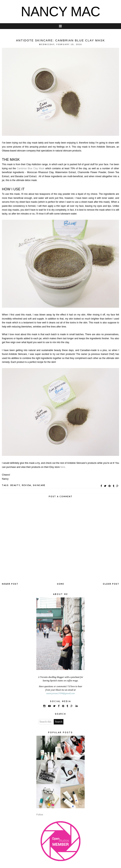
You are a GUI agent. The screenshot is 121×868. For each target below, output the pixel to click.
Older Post (111, 584)
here (63, 467)
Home (61, 584)
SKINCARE (39, 485)
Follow (40, 815)
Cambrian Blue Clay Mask (31, 168)
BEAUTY (15, 485)
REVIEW (26, 485)
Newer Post (10, 584)
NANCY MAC (61, 12)
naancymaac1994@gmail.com (61, 694)
